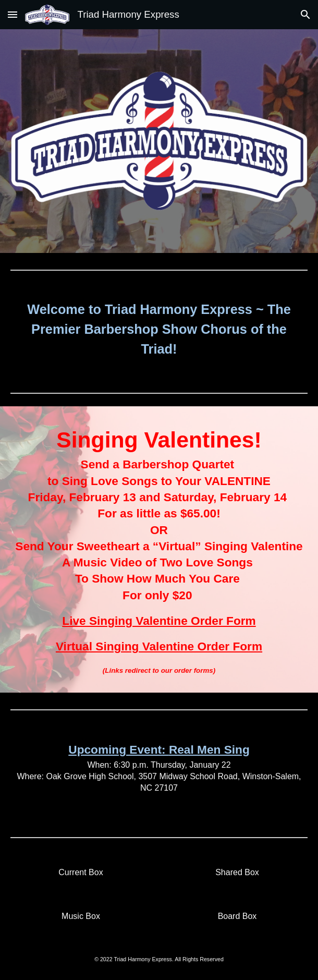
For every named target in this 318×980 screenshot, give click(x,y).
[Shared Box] (237, 873)
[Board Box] (237, 916)
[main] (159, 330)
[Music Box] (81, 916)
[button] (13, 14)
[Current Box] (81, 873)
